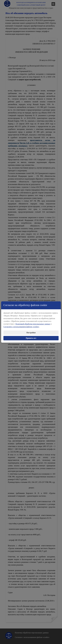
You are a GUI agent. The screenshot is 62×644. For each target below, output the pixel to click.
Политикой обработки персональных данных (33, 322)
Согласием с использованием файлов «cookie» (21, 325)
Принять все (31, 336)
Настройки (31, 331)
